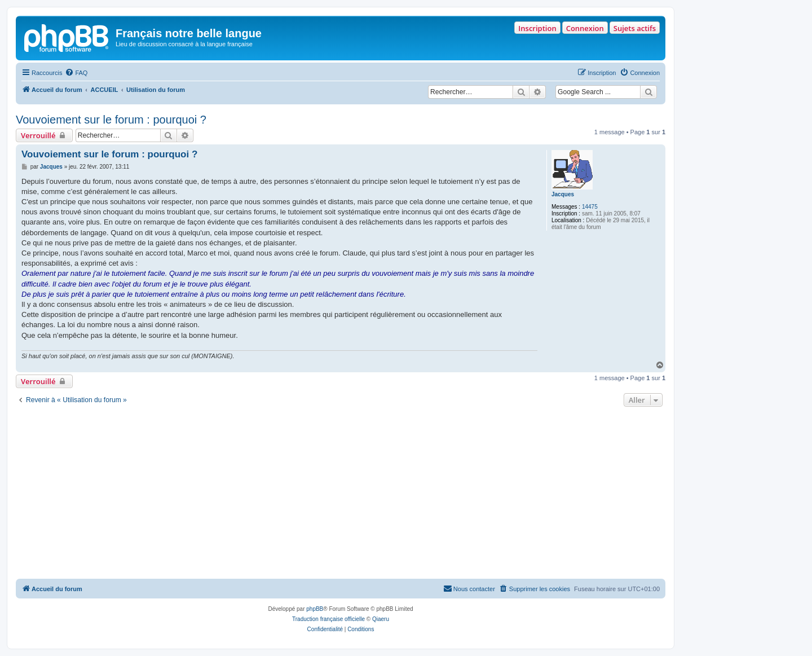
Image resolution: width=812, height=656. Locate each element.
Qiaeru (381, 619)
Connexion (585, 28)
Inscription (537, 28)
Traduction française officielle (328, 619)
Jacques (563, 194)
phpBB (315, 609)
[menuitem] (76, 73)
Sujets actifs (635, 28)
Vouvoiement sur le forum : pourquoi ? (111, 120)
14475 (590, 207)
